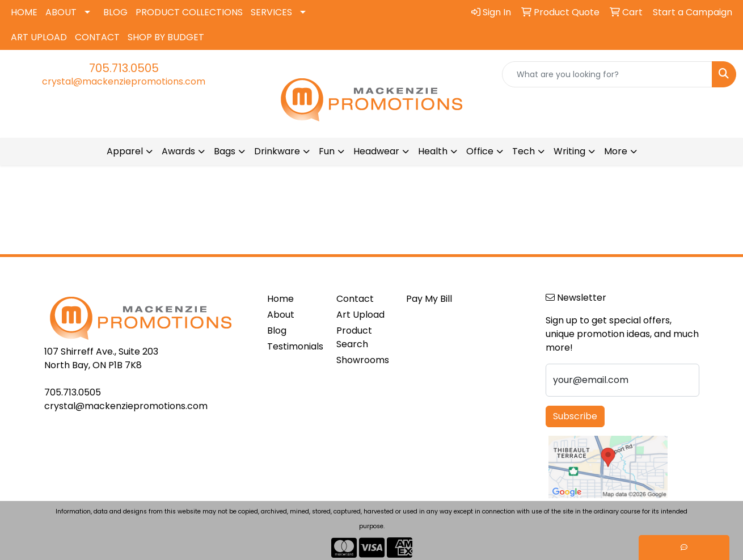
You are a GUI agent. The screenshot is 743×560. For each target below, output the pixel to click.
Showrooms (363, 360)
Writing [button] (569, 151)
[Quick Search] (607, 74)
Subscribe (575, 416)
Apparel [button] (125, 151)
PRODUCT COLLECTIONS (189, 12)
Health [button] (433, 151)
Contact (355, 299)
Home (280, 299)
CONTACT (97, 37)
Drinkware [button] (277, 151)
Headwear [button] (376, 151)
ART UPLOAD (39, 37)
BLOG (115, 12)
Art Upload (360, 315)
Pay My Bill (429, 299)
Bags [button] (225, 151)
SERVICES (271, 12)
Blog (277, 330)
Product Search (354, 337)
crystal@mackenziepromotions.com (124, 81)
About (281, 315)
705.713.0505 (124, 68)
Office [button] (480, 151)
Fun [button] (327, 151)
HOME (24, 12)
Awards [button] (178, 151)
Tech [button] (524, 151)
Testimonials (295, 346)
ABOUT (61, 12)
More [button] (616, 151)
